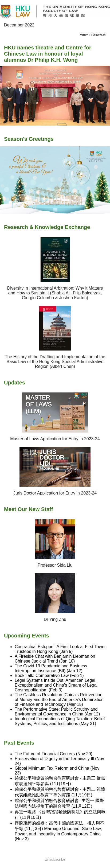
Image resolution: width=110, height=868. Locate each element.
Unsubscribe (55, 859)
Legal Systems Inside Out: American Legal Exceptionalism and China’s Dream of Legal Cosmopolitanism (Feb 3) (56, 685)
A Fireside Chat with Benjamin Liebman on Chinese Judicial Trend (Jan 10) (55, 659)
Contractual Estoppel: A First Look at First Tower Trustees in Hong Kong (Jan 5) (60, 649)
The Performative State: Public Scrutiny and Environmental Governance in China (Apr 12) (57, 712)
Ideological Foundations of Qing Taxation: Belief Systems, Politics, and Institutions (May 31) (60, 721)
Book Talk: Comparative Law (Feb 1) (49, 676)
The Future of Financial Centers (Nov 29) (54, 754)
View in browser (93, 34)
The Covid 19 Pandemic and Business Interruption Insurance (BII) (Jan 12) (51, 668)
